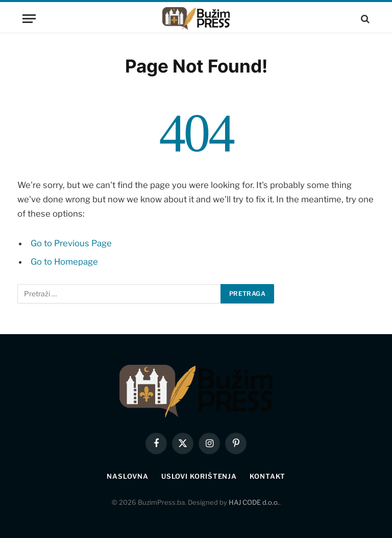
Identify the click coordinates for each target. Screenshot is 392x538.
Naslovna (127, 476)
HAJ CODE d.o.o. (254, 502)
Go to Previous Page (71, 243)
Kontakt (267, 476)
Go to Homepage (64, 262)
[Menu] (29, 19)
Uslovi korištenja (199, 476)
